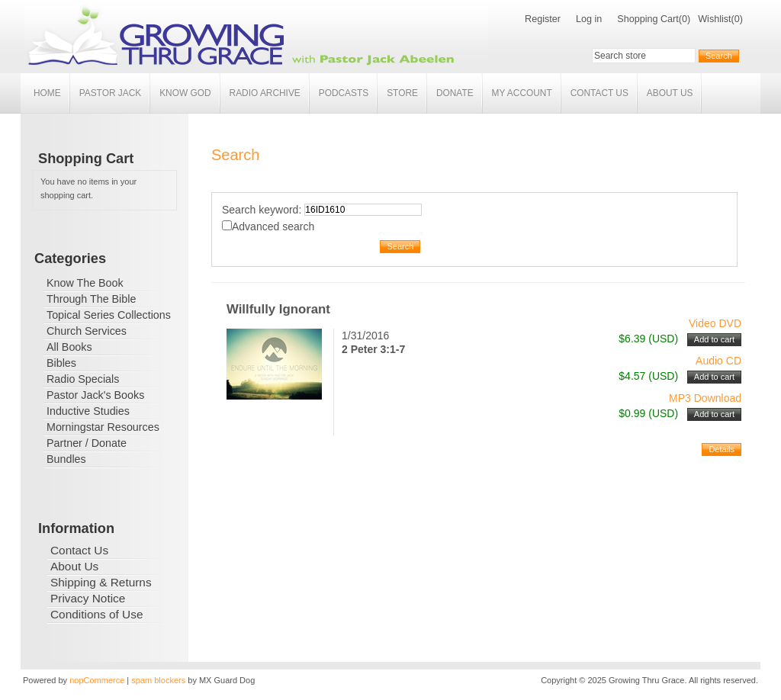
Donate (455, 93)
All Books (69, 347)
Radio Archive (265, 93)
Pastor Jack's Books (95, 395)
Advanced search (273, 226)
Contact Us (599, 93)
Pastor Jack (111, 93)
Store (402, 93)
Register (543, 19)
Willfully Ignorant (278, 309)
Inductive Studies (88, 411)
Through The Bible (91, 299)
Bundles (66, 459)
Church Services (87, 331)
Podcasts (344, 93)
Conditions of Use (96, 614)
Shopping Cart (648, 19)
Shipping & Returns (101, 582)
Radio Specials (83, 379)
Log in (589, 19)
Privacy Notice (88, 598)
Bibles (61, 363)
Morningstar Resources (103, 427)
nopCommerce (97, 680)
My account (522, 93)
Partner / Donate (87, 443)
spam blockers (158, 680)
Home (47, 93)
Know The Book (85, 283)
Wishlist (714, 19)
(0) (685, 19)
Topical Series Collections (109, 315)
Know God (185, 93)
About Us (670, 93)
